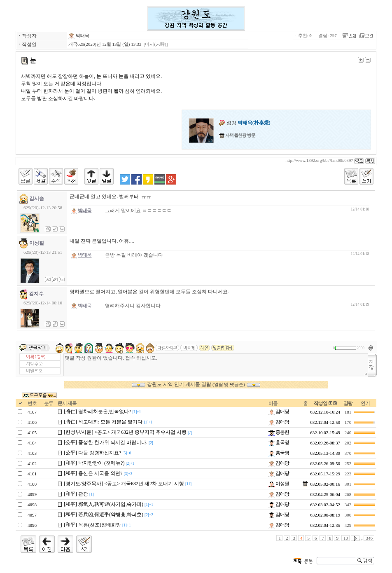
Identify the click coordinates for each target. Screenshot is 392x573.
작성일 (321, 403)
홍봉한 (279, 432)
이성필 (279, 484)
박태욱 (79, 35)
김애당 (279, 412)
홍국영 (279, 442)
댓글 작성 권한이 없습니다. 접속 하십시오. (216, 365)
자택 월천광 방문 (240, 135)
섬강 (245, 123)
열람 (348, 403)
